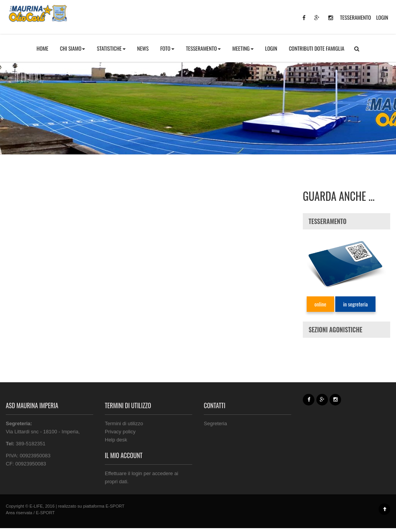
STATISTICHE (111, 48)
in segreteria (355, 304)
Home (11, 82)
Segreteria (215, 423)
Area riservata (19, 513)
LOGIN (382, 17)
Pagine (32, 82)
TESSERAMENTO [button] (203, 48)
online (320, 304)
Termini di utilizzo (124, 423)
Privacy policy (120, 432)
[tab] (346, 221)
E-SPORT (115, 506)
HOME (43, 48)
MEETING (243, 48)
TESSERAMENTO (355, 17)
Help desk (116, 440)
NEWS (143, 48)
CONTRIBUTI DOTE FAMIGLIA (317, 48)
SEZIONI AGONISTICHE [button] (335, 330)
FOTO (167, 48)
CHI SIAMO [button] (73, 48)
